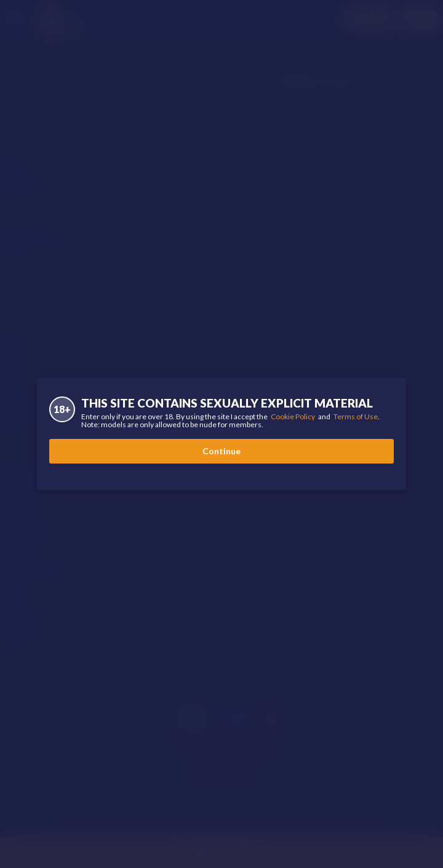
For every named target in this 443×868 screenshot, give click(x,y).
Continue (221, 451)
